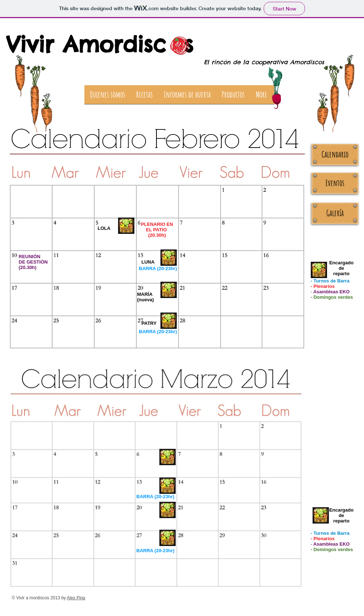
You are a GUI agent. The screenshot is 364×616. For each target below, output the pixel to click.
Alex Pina (76, 598)
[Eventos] (335, 183)
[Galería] (335, 213)
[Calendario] (335, 154)
